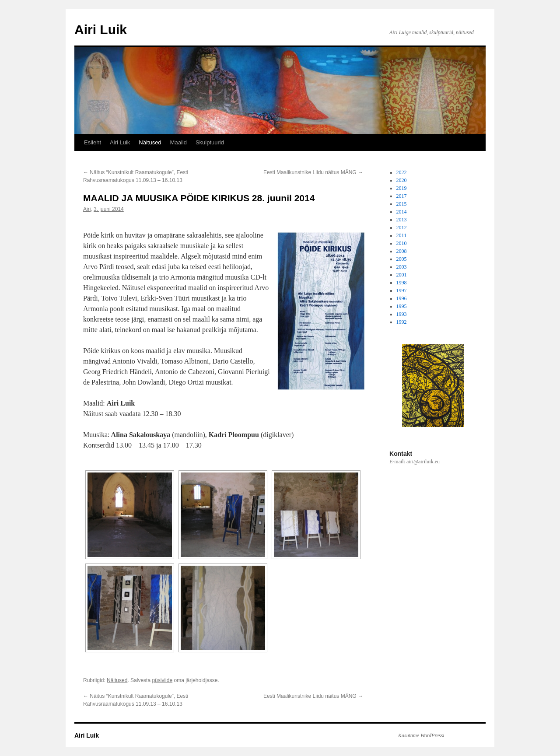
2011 (402, 235)
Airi (87, 209)
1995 (402, 306)
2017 (402, 196)
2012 (402, 227)
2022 (402, 172)
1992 (402, 322)
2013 (402, 220)
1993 (402, 314)
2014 (402, 212)
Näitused (150, 142)
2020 (402, 180)
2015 (402, 204)
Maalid (178, 142)
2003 (402, 267)
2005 (402, 259)
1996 (402, 298)
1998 (402, 283)
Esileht (93, 142)
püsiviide (162, 680)
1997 (402, 290)
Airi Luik (101, 30)
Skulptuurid (210, 142)
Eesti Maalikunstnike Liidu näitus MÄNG (313, 172)
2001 (402, 275)
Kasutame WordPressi (421, 735)
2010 (402, 243)
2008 (402, 251)
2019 (402, 188)
